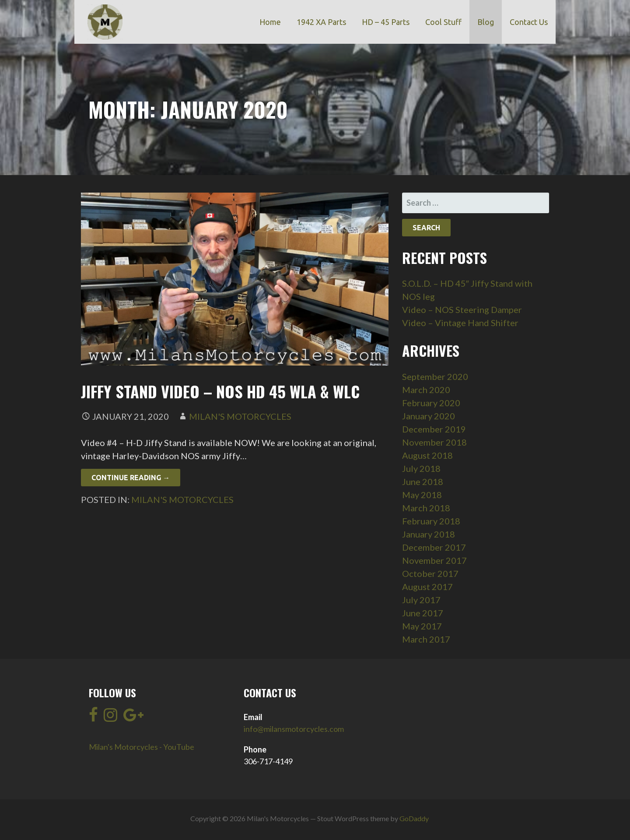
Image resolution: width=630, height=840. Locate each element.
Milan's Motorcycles (240, 416)
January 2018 (429, 534)
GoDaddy (414, 818)
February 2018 (431, 521)
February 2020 (431, 403)
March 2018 (426, 508)
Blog (486, 22)
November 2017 (434, 560)
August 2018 (427, 455)
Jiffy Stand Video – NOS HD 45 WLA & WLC (220, 391)
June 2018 (423, 482)
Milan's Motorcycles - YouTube (142, 747)
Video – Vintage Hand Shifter (460, 323)
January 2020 (429, 416)
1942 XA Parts (321, 22)
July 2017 (421, 600)
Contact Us (529, 22)
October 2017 (430, 573)
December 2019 (434, 429)
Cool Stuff (443, 22)
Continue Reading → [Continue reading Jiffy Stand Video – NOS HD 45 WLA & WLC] (131, 478)
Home (270, 22)
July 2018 (421, 468)
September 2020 (435, 376)
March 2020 (426, 390)
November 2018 (434, 442)
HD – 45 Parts (386, 22)
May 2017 (422, 626)
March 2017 (426, 639)
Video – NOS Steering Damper (462, 309)
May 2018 (422, 495)
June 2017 (423, 613)
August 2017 (427, 587)
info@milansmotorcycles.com (294, 729)
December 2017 (434, 547)
